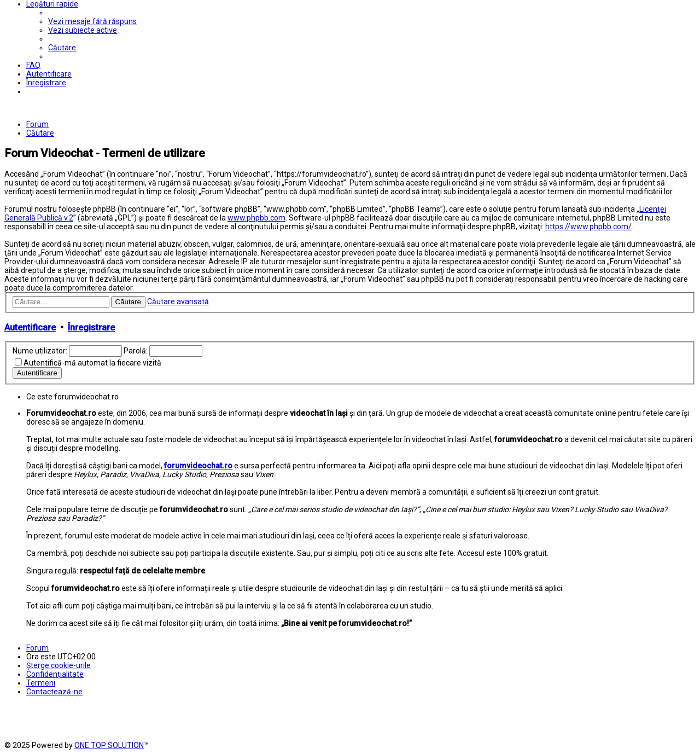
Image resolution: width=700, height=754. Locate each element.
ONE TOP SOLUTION (109, 745)
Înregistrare (91, 327)
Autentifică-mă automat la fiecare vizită (92, 363)
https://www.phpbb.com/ (588, 227)
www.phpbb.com (256, 218)
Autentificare (30, 327)
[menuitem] (92, 21)
